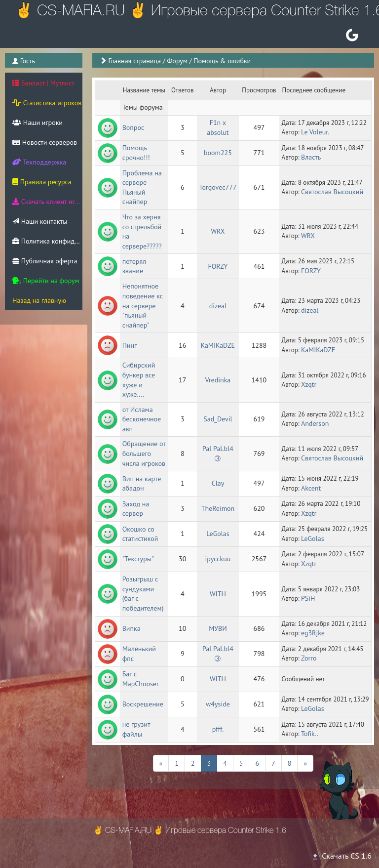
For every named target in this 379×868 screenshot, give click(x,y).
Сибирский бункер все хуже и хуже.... (140, 380)
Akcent (311, 488)
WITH (218, 594)
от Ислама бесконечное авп (143, 419)
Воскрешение (143, 704)
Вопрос (133, 127)
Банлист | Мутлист (43, 83)
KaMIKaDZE (218, 345)
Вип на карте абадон (143, 484)
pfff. (218, 729)
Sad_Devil (218, 419)
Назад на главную (39, 300)
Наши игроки (38, 123)
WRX (218, 231)
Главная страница (134, 61)
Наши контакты (40, 221)
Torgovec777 (218, 187)
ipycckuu (218, 559)
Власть (311, 157)
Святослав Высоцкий (332, 192)
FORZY (218, 266)
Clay (218, 483)
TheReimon (218, 508)
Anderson (315, 423)
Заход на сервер (137, 509)
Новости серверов (45, 142)
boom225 (218, 153)
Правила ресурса (42, 182)
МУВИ (218, 628)
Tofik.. (310, 734)
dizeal (218, 306)
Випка (132, 628)
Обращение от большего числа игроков (145, 453)
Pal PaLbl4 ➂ (219, 454)
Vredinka (218, 380)
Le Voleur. (315, 132)
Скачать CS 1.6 (341, 856)
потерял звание (135, 266)
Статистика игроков (47, 103)
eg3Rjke (313, 633)
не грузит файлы (137, 729)
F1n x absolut (218, 127)
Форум (177, 61)
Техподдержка (39, 162)
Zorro (309, 658)
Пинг (130, 345)
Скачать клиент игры (47, 202)
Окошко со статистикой (140, 534)
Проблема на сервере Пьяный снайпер (143, 187)
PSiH (308, 598)
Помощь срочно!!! (136, 153)
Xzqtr (309, 384)
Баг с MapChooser (141, 679)
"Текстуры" (138, 559)
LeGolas (218, 534)
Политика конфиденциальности (47, 241)
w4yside (218, 704)
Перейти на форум (46, 281)
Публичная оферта (45, 261)
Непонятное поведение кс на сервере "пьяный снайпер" (144, 305)
